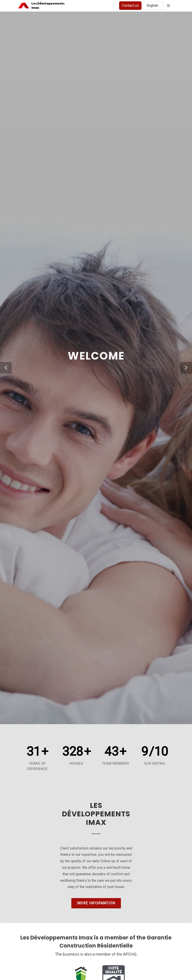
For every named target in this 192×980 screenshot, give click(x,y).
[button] (6, 368)
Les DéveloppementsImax (46, 5)
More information (96, 903)
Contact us (130, 5)
